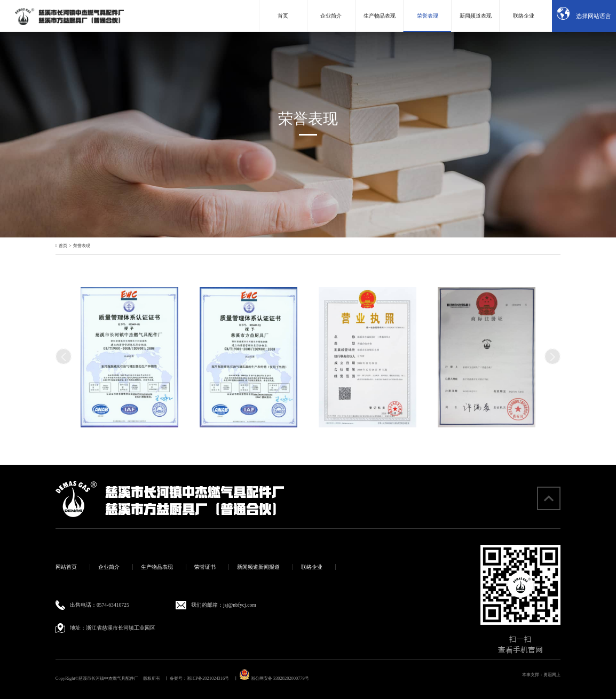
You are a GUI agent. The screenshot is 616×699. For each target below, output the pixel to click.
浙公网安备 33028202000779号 (274, 678)
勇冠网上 (552, 675)
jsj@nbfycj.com (239, 605)
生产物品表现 (157, 567)
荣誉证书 (205, 567)
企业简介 (109, 567)
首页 (63, 246)
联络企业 (312, 567)
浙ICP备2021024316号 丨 (212, 678)
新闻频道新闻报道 (258, 567)
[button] (552, 356)
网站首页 (66, 567)
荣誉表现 (82, 246)
